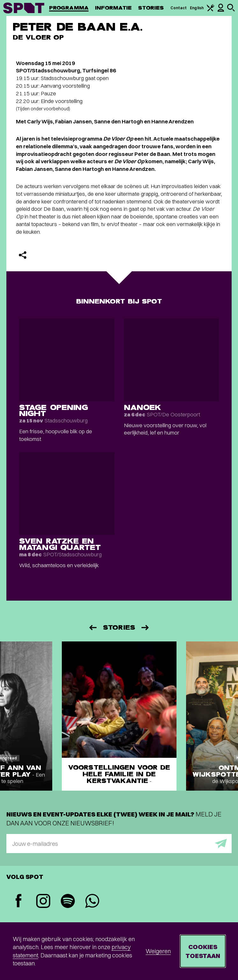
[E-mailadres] (119, 844)
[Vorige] (92, 628)
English (197, 8)
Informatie (113, 8)
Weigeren (158, 951)
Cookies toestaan (203, 951)
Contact (179, 8)
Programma (69, 8)
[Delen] (23, 255)
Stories (151, 8)
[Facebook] (19, 901)
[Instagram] (43, 902)
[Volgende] (146, 628)
